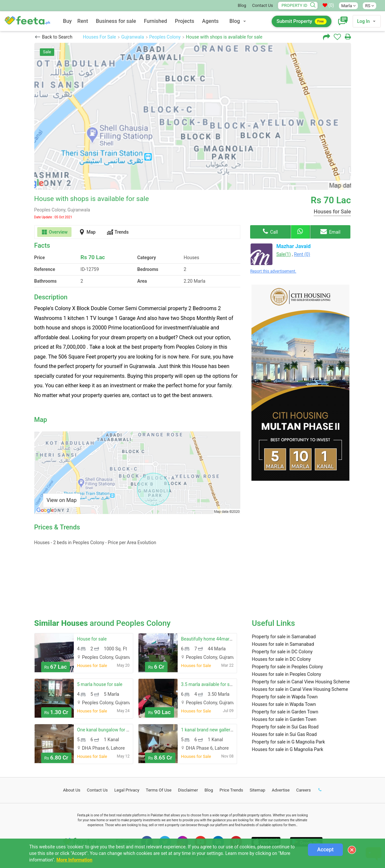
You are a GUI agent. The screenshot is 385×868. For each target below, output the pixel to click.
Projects (185, 21)
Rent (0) (302, 254)
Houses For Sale (100, 37)
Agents (210, 21)
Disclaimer (188, 790)
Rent (83, 21)
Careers (304, 790)
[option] (193, 116)
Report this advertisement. (273, 271)
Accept (325, 850)
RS (369, 6)
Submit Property (302, 21)
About (72, 790)
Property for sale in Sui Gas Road (285, 727)
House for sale (92, 639)
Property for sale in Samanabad (284, 637)
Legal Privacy (127, 790)
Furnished (156, 21)
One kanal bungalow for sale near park (116, 730)
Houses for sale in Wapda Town (284, 704)
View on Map (62, 500)
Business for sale (116, 21)
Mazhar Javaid (293, 246)
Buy (67, 21)
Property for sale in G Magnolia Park (288, 742)
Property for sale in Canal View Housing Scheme (301, 682)
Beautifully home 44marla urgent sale (219, 639)
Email (330, 231)
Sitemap (257, 790)
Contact (97, 790)
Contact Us (263, 5)
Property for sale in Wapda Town (285, 697)
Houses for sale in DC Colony (281, 659)
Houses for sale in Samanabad (283, 644)
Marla (348, 6)
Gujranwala (133, 37)
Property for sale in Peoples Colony (287, 667)
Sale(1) (283, 254)
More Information (74, 860)
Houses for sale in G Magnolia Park (287, 749)
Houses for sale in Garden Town (284, 719)
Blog (242, 5)
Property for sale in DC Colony (282, 652)
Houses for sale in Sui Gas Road (284, 734)
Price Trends (231, 790)
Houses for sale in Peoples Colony (286, 674)
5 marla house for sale (100, 684)
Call (270, 231)
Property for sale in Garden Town (285, 712)
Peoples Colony (165, 37)
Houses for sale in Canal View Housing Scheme (300, 689)
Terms (159, 790)
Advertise (281, 790)
